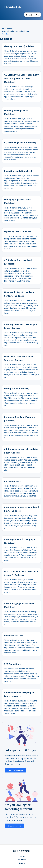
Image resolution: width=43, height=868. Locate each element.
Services (22, 860)
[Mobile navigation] (37, 6)
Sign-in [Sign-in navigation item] (22, 863)
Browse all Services (15, 770)
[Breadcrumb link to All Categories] (9, 28)
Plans (22, 856)
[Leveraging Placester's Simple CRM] (17, 31)
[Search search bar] (33, 15)
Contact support (14, 826)
